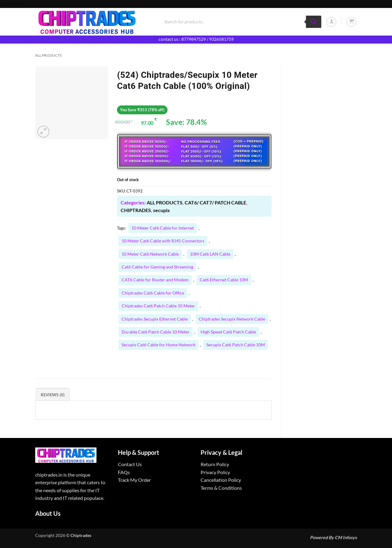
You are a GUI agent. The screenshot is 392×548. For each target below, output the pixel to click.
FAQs (124, 472)
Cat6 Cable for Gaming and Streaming (157, 267)
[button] (331, 22)
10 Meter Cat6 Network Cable (150, 254)
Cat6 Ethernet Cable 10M (224, 280)
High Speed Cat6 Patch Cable (228, 332)
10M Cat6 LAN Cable (210, 254)
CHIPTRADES (136, 210)
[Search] (314, 22)
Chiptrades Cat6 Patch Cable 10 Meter (158, 306)
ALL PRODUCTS (48, 55)
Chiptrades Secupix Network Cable (232, 319)
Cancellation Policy (221, 480)
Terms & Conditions (221, 488)
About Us (48, 513)
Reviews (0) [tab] (53, 395)
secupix (162, 210)
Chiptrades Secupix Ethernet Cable (155, 319)
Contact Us (130, 464)
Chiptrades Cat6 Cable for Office (153, 293)
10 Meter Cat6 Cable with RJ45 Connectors (163, 241)
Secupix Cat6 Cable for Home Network (158, 345)
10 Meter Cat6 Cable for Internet (163, 228)
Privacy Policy (215, 472)
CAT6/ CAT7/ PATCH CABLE (215, 202)
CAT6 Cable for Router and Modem (155, 280)
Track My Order (134, 480)
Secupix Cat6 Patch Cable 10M (236, 345)
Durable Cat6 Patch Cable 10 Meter (156, 332)
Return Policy (215, 464)
